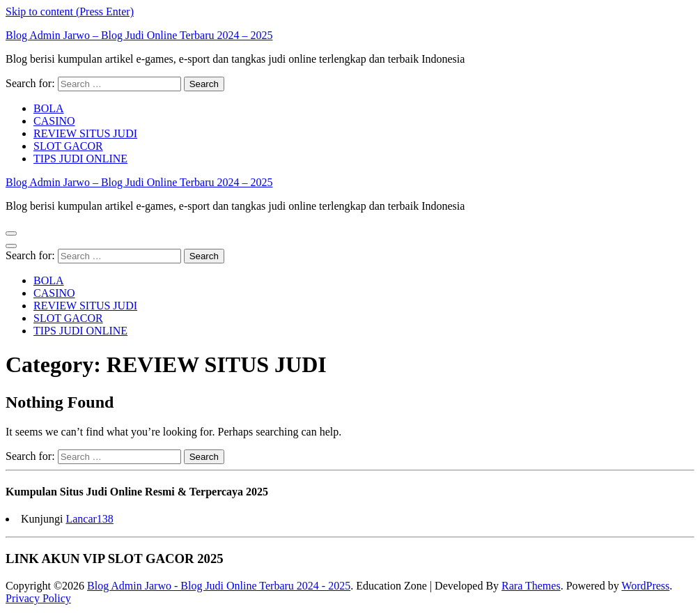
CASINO (54, 121)
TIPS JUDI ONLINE (80, 159)
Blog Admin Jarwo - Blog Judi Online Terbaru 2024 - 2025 (219, 586)
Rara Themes (531, 586)
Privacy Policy (38, 598)
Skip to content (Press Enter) (70, 11)
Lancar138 (89, 519)
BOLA (49, 108)
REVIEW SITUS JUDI (85, 133)
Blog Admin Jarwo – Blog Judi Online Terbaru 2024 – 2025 (139, 35)
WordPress (645, 586)
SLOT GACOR (68, 146)
